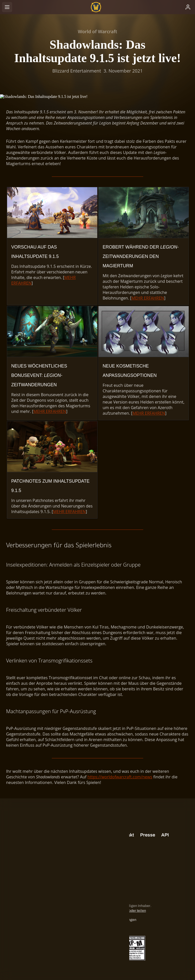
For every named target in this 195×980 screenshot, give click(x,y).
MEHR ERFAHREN (148, 298)
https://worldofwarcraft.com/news (120, 777)
